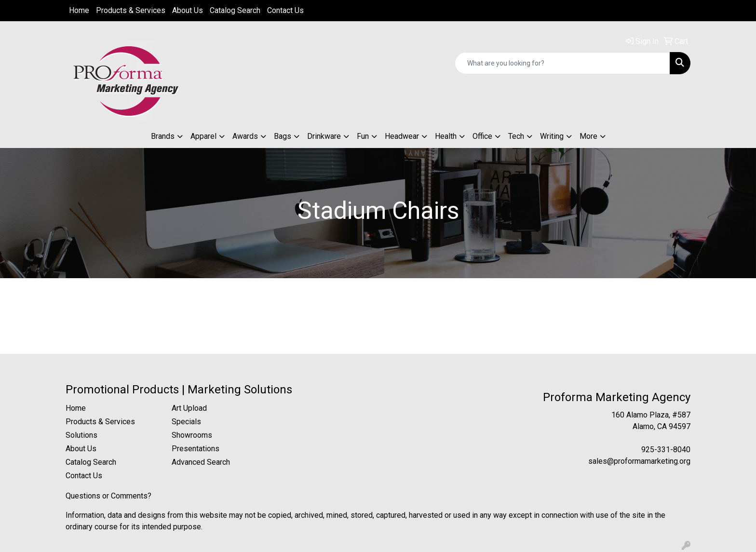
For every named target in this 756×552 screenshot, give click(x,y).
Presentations (196, 449)
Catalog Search (235, 10)
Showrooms (192, 435)
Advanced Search (201, 462)
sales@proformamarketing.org (639, 461)
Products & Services (131, 10)
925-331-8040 (666, 450)
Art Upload (189, 408)
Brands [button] (163, 136)
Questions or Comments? (108, 496)
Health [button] (446, 136)
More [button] (588, 136)
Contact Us (285, 10)
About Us (188, 10)
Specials (186, 422)
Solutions (81, 435)
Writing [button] (552, 136)
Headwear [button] (402, 136)
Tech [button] (516, 136)
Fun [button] (363, 136)
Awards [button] (245, 136)
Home (79, 10)
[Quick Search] (562, 63)
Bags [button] (283, 136)
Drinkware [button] (324, 136)
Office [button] (482, 136)
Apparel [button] (203, 136)
